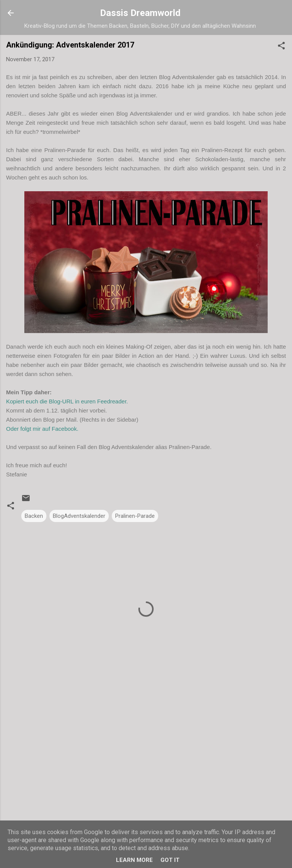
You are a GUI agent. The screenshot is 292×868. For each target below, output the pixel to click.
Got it (170, 860)
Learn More (134, 860)
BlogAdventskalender (79, 516)
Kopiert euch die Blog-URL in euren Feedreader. (68, 401)
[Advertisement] (146, 757)
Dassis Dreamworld (140, 13)
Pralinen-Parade (135, 516)
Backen (34, 516)
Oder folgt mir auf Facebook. (42, 429)
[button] (281, 47)
